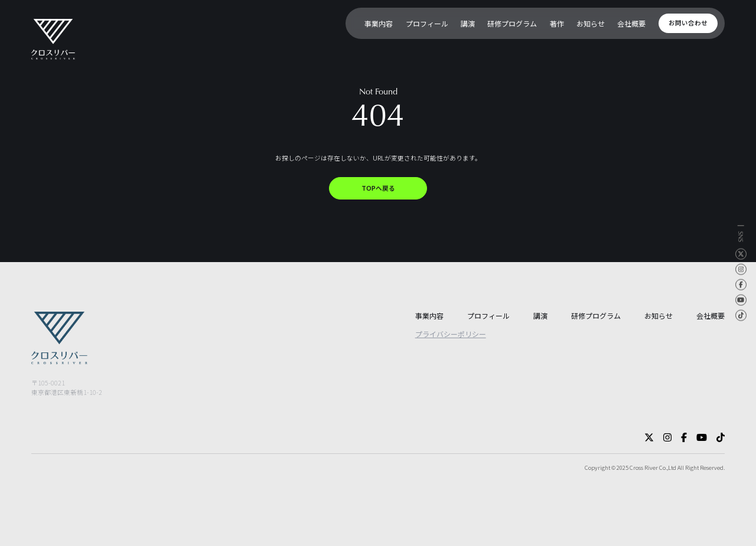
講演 (540, 315)
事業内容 (429, 315)
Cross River (644, 467)
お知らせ (659, 315)
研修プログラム (596, 315)
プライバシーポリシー (451, 334)
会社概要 (711, 315)
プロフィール (488, 315)
